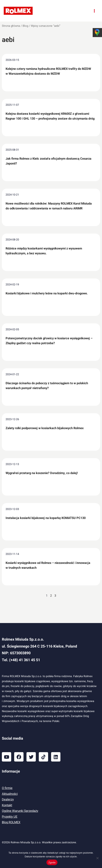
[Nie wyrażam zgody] (97, 858)
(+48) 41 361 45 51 (25, 660)
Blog (25, 26)
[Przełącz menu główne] (94, 11)
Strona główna (11, 26)
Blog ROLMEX (11, 822)
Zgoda (52, 862)
